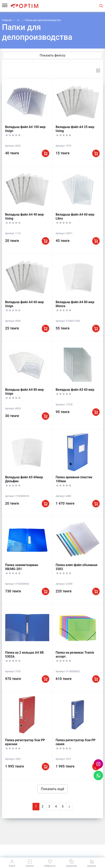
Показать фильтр (53, 55)
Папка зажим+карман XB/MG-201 (22, 567)
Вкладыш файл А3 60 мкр (75, 390)
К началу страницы (52, 850)
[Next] (69, 807)
